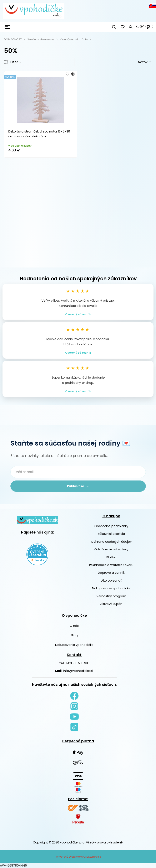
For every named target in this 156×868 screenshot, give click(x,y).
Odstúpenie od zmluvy (111, 549)
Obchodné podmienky (111, 526)
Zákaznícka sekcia (111, 534)
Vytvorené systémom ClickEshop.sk (78, 857)
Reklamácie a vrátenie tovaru (111, 565)
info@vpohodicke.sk (78, 671)
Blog (74, 635)
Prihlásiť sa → (78, 486)
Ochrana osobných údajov (111, 542)
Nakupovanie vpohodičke (111, 588)
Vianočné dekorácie (74, 39)
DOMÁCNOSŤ (13, 39)
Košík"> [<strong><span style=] (145, 27)
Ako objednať (111, 581)
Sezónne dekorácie (41, 39)
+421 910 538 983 (77, 663)
